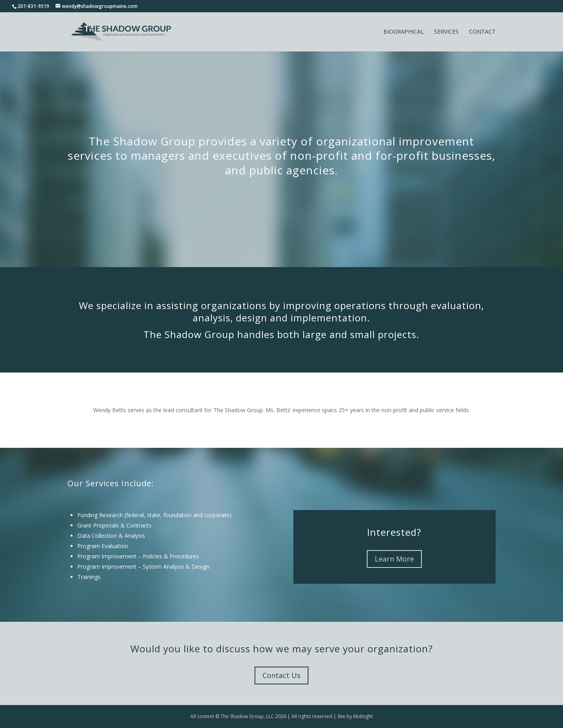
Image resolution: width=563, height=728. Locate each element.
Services (446, 32)
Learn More (394, 559)
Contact (482, 32)
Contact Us (281, 675)
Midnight (363, 716)
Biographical (404, 32)
